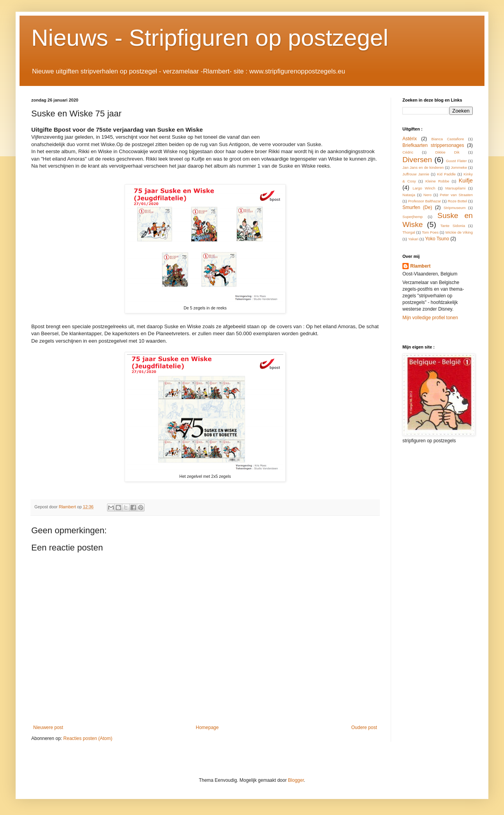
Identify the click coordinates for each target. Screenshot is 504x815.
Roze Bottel (458, 201)
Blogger (296, 780)
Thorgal (409, 232)
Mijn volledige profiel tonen (430, 318)
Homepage (207, 727)
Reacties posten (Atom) (88, 738)
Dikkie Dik (447, 152)
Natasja (409, 195)
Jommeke (459, 167)
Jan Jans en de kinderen (423, 167)
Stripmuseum (455, 208)
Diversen (417, 160)
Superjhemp (413, 217)
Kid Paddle (447, 174)
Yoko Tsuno (437, 239)
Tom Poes (430, 232)
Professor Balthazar (424, 201)
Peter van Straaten (456, 195)
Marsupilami (456, 188)
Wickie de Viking (459, 232)
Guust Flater (456, 161)
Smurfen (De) (417, 207)
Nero (428, 195)
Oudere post (364, 727)
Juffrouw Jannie (416, 174)
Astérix (410, 139)
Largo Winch (424, 188)
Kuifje (466, 181)
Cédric (408, 152)
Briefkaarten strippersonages (433, 145)
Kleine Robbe (437, 181)
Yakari (413, 239)
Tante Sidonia (453, 226)
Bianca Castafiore (448, 139)
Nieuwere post (48, 727)
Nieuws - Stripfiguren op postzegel (210, 38)
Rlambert (420, 266)
